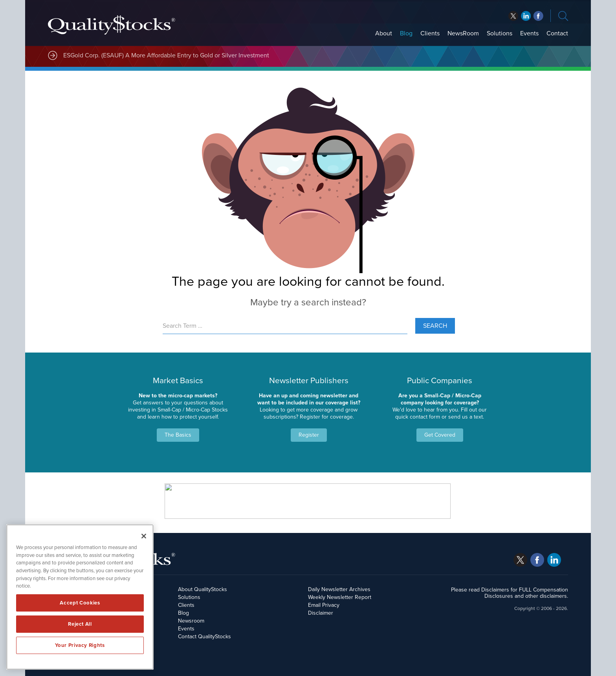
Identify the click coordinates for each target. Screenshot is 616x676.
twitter (513, 16)
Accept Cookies (80, 603)
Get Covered (440, 435)
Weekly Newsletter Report (340, 597)
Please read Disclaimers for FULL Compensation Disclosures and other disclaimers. (510, 593)
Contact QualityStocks (204, 637)
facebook (526, 16)
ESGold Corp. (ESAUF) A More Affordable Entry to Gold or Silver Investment (166, 55)
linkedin (538, 16)
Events (529, 33)
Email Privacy (324, 605)
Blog (406, 33)
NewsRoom (463, 33)
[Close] (144, 536)
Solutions (500, 33)
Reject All (80, 624)
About (384, 33)
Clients (430, 33)
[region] (80, 597)
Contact (557, 33)
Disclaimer (321, 613)
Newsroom (191, 621)
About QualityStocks (203, 589)
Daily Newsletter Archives (339, 589)
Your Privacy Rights (80, 645)
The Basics (178, 435)
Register (309, 435)
